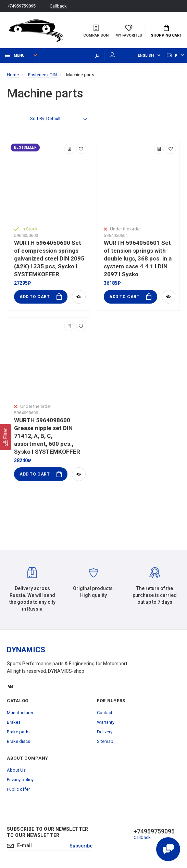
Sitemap (105, 741)
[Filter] (5, 437)
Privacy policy (20, 780)
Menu (15, 56)
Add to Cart (41, 297)
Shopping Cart (166, 31)
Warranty (106, 722)
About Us (16, 770)
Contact (105, 713)
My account (112, 55)
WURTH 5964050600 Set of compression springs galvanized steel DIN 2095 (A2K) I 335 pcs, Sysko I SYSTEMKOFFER (49, 258)
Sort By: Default (45, 118)
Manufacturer (20, 713)
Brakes (14, 722)
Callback (58, 6)
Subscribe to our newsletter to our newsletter (48, 832)
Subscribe (81, 846)
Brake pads (18, 732)
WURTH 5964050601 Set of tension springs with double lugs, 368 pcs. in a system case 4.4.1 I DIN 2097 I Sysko (138, 258)
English (146, 56)
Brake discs (18, 741)
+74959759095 (21, 6)
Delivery (105, 732)
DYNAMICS (26, 650)
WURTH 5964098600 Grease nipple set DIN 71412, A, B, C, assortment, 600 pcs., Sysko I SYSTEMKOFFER (47, 436)
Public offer (18, 789)
